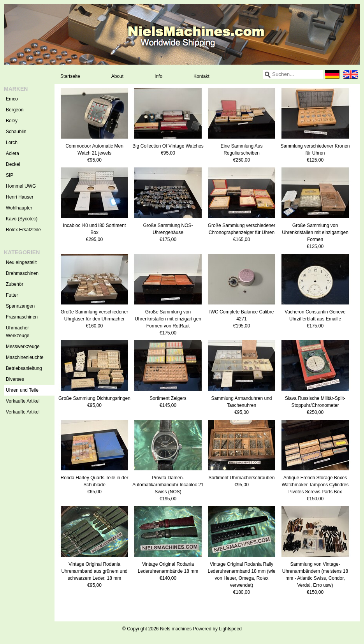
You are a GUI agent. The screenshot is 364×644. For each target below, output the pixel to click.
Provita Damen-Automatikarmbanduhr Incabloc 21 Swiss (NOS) (168, 485)
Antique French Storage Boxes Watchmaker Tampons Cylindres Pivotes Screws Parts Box (315, 485)
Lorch (12, 143)
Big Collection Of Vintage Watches (168, 146)
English (351, 74)
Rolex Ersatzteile (23, 230)
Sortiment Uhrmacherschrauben (241, 478)
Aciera (12, 153)
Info (158, 76)
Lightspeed (230, 629)
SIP (10, 175)
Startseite (70, 76)
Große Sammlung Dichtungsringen (94, 398)
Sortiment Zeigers (168, 398)
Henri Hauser (20, 197)
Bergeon (15, 110)
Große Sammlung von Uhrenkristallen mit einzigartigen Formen (315, 232)
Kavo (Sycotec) (22, 219)
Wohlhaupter (19, 208)
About (117, 76)
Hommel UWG (21, 186)
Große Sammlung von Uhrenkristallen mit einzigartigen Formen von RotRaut (168, 319)
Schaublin (16, 132)
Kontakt (201, 76)
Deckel (13, 164)
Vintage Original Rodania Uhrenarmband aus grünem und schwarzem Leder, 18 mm (94, 571)
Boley (12, 121)
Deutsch (332, 74)
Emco (12, 99)
